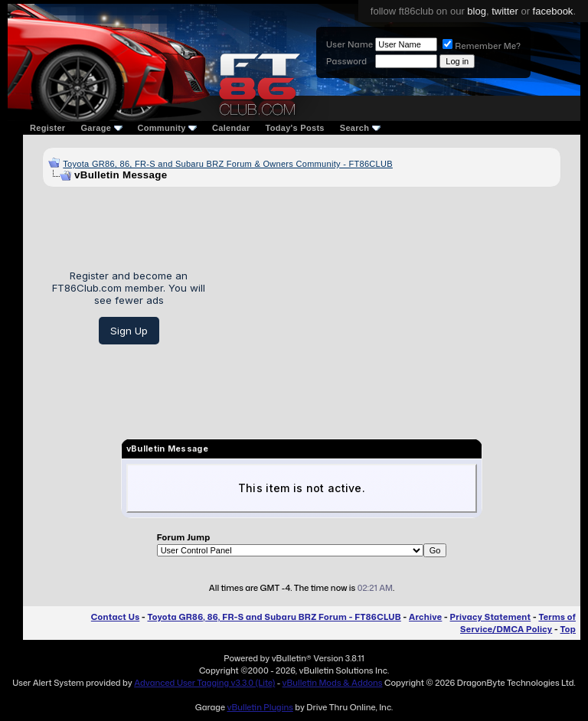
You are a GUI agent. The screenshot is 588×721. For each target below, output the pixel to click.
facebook (553, 11)
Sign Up (129, 331)
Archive (425, 617)
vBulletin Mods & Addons (333, 683)
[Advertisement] (389, 307)
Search (360, 128)
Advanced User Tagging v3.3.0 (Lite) (204, 683)
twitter (505, 11)
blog (477, 11)
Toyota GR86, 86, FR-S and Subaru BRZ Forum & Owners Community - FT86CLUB (228, 164)
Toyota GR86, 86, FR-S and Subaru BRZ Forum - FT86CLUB (274, 617)
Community (168, 128)
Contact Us (115, 617)
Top (568, 629)
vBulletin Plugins (260, 707)
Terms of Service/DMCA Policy (518, 623)
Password (346, 61)
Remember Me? (482, 46)
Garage (101, 128)
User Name (350, 44)
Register (47, 128)
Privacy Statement (491, 617)
